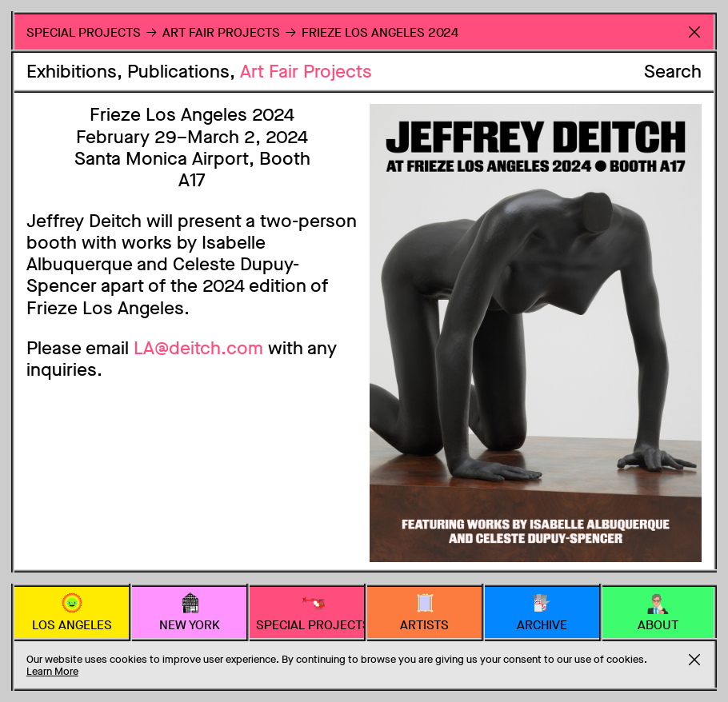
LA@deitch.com (198, 348)
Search (673, 72)
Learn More (52, 671)
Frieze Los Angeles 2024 (380, 32)
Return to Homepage (694, 32)
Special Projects (84, 32)
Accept (694, 660)
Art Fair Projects (306, 72)
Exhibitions (72, 72)
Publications (178, 72)
